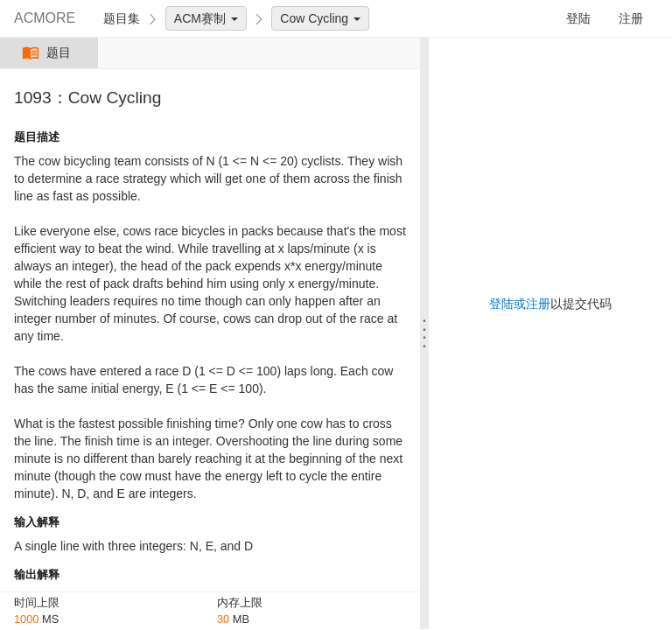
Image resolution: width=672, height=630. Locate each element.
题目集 (122, 18)
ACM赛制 (206, 18)
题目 (49, 53)
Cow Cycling (320, 18)
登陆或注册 (520, 304)
